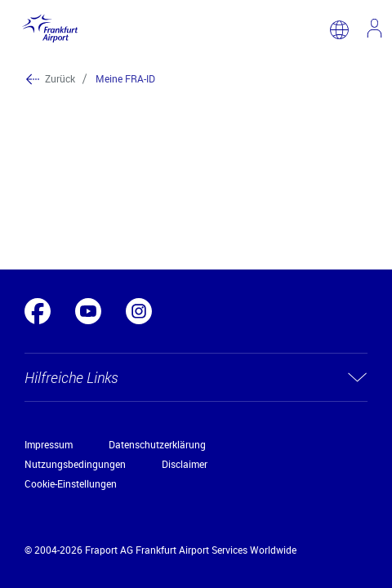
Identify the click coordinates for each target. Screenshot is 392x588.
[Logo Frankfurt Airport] (47, 29)
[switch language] (339, 30)
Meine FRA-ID (125, 78)
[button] (196, 377)
